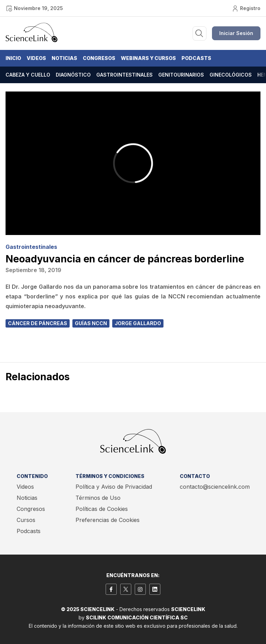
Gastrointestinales (125, 75)
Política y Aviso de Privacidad (114, 487)
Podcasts (196, 58)
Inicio (13, 58)
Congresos (99, 58)
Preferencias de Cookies (108, 520)
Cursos (26, 520)
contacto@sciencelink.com (215, 487)
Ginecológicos (231, 75)
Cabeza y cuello (28, 75)
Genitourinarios (181, 75)
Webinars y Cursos (148, 58)
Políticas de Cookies (102, 509)
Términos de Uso (98, 498)
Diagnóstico (73, 75)
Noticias (64, 58)
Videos (36, 58)
